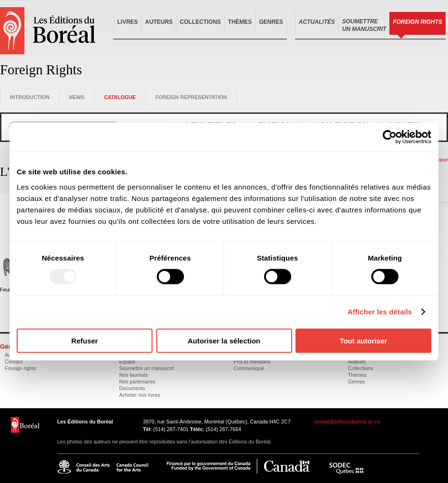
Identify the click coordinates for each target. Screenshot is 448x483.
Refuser (85, 340)
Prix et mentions (252, 362)
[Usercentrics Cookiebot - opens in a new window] (390, 137)
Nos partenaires (137, 382)
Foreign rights (20, 368)
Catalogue (120, 97)
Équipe (127, 362)
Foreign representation (191, 97)
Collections (200, 22)
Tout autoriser (364, 340)
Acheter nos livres (140, 395)
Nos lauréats (134, 375)
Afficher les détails (380, 312)
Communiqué (249, 368)
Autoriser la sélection (224, 340)
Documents (132, 388)
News (77, 97)
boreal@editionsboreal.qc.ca (347, 422)
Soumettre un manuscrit (147, 368)
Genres (271, 22)
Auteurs (159, 22)
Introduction (30, 97)
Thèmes (240, 22)
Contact (14, 362)
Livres (127, 22)
